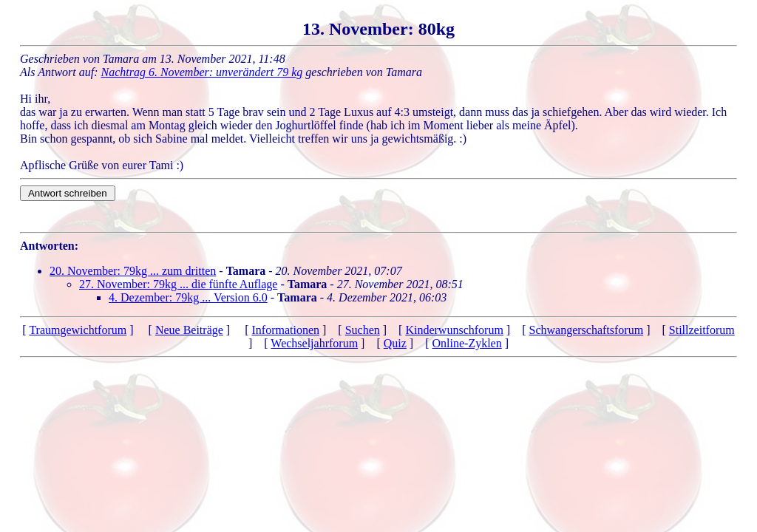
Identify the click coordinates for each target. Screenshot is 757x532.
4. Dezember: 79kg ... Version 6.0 (188, 297)
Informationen (285, 330)
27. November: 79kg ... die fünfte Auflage (178, 284)
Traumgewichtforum (78, 330)
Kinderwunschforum (454, 330)
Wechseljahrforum (314, 343)
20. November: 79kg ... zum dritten (133, 271)
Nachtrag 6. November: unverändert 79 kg (202, 72)
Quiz (395, 343)
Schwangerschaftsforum (587, 330)
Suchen (363, 330)
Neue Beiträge (189, 330)
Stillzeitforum (702, 330)
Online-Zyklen (467, 343)
